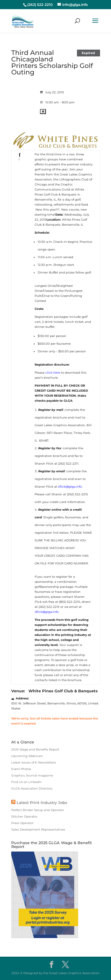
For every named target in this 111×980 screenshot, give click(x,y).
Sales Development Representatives (38, 830)
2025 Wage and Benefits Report (35, 749)
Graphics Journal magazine (32, 775)
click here (53, 373)
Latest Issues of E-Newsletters (34, 762)
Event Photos (21, 769)
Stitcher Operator (24, 817)
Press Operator (22, 823)
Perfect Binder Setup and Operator (38, 810)
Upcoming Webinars (27, 756)
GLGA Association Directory (32, 788)
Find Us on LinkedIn (26, 782)
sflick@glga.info (70, 487)
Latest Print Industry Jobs (42, 802)
